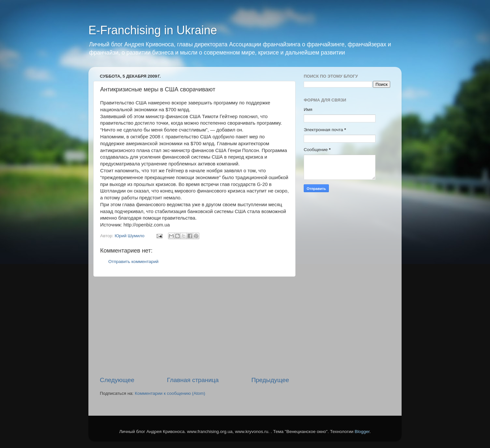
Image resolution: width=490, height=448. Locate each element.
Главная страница (193, 380)
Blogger (362, 432)
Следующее (117, 380)
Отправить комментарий (133, 262)
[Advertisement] (194, 326)
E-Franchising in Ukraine (153, 30)
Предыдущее (270, 380)
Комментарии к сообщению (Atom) (170, 393)
